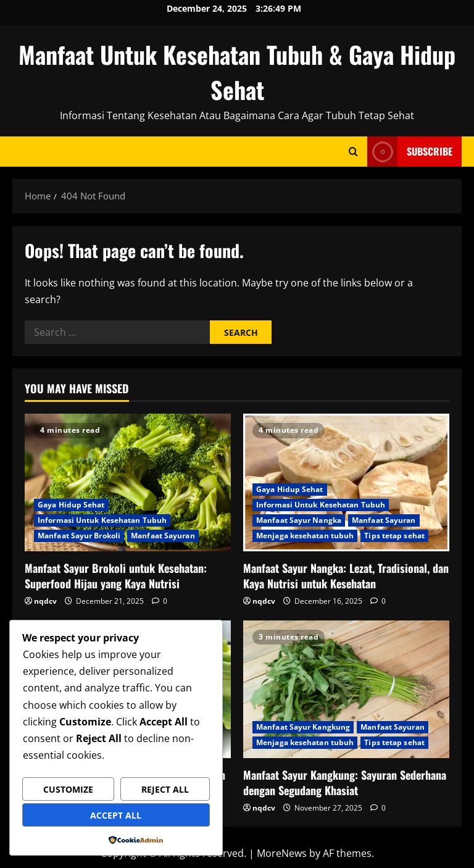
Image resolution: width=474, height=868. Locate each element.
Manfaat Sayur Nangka (299, 520)
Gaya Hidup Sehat (71, 505)
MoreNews (282, 853)
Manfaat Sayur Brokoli (79, 536)
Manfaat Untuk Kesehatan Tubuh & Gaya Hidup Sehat (237, 72)
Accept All (116, 815)
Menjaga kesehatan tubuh (305, 536)
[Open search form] (353, 152)
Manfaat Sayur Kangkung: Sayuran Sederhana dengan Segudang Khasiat (345, 782)
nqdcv (45, 601)
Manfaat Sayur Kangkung (303, 727)
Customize (68, 789)
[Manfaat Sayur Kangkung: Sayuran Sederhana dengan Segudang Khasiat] (346, 689)
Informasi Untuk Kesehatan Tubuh (102, 520)
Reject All (165, 789)
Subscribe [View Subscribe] (410, 152)
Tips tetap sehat (394, 536)
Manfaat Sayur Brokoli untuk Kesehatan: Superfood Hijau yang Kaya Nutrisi (116, 576)
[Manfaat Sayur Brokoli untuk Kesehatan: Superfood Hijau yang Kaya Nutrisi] (128, 482)
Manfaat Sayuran (163, 536)
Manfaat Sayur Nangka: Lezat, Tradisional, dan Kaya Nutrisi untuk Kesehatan (346, 576)
